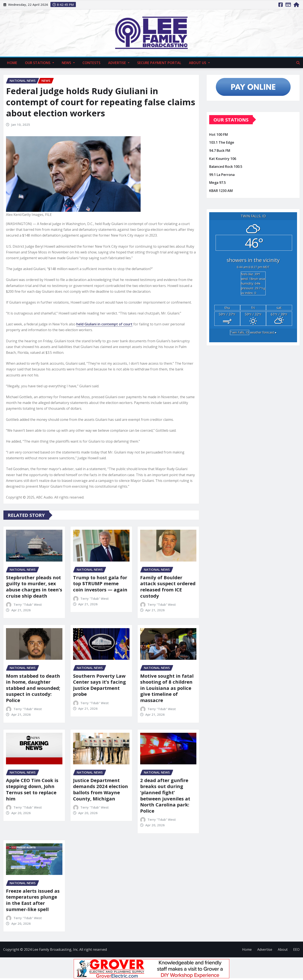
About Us (199, 63)
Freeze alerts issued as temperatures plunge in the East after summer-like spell (33, 900)
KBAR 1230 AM (221, 191)
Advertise (119, 63)
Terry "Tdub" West (28, 604)
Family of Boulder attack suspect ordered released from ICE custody (168, 587)
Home (12, 63)
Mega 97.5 (218, 183)
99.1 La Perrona (222, 175)
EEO (296, 949)
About (283, 949)
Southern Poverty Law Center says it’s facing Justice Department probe (99, 685)
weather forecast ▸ (253, 332)
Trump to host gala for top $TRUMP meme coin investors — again (100, 583)
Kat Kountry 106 (223, 159)
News (68, 63)
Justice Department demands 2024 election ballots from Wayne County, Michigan (101, 789)
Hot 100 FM (218, 135)
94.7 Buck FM (220, 151)
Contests (91, 63)
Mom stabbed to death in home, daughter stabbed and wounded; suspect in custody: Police (33, 688)
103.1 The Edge (222, 143)
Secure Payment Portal (159, 63)
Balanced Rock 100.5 (226, 167)
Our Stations (40, 63)
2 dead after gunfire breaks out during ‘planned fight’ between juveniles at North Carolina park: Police (165, 795)
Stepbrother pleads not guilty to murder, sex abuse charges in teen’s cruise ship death (34, 587)
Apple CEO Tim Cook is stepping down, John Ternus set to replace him (32, 789)
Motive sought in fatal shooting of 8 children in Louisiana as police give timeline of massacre (167, 688)
